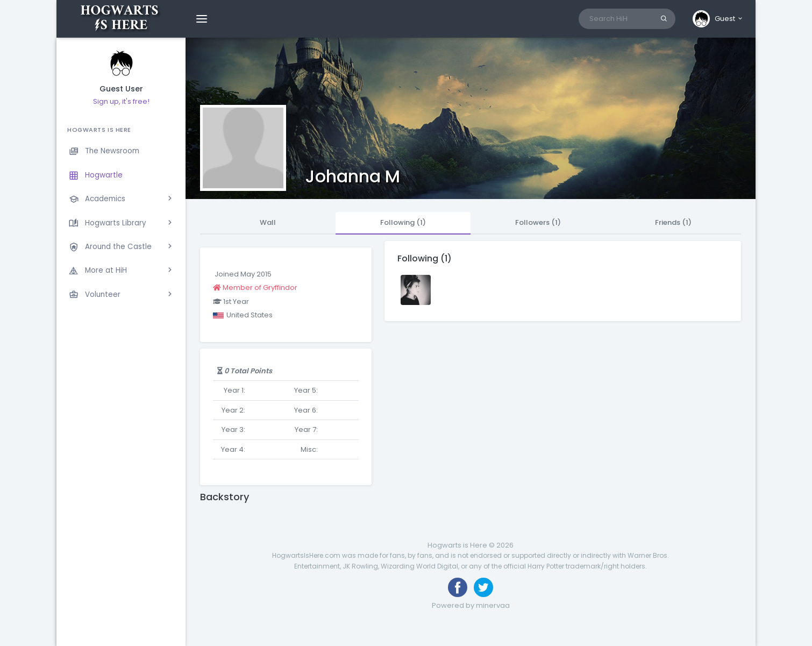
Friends (673, 222)
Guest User (121, 89)
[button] (718, 19)
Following (403, 222)
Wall (268, 222)
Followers (538, 222)
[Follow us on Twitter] (483, 587)
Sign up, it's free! (121, 101)
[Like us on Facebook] (458, 587)
